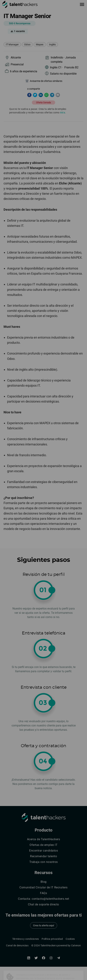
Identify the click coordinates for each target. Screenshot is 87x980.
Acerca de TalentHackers (44, 839)
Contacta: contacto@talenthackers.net (43, 899)
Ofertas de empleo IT (43, 845)
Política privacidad (52, 939)
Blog (44, 882)
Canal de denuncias (17, 945)
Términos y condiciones (26, 939)
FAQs (43, 893)
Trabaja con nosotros (44, 862)
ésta (63, 113)
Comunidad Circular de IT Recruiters (43, 887)
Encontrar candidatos (43, 851)
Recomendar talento (43, 856)
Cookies (70, 939)
